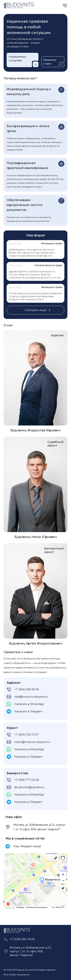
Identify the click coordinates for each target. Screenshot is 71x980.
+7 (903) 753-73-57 (26, 735)
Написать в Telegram (28, 711)
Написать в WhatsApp (29, 704)
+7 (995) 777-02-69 (27, 780)
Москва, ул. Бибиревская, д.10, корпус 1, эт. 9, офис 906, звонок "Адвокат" (39, 827)
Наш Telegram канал (27, 846)
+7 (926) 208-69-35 (27, 689)
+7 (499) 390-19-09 (22, 939)
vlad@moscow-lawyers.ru (31, 697)
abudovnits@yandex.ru (29, 787)
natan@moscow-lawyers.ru (32, 742)
